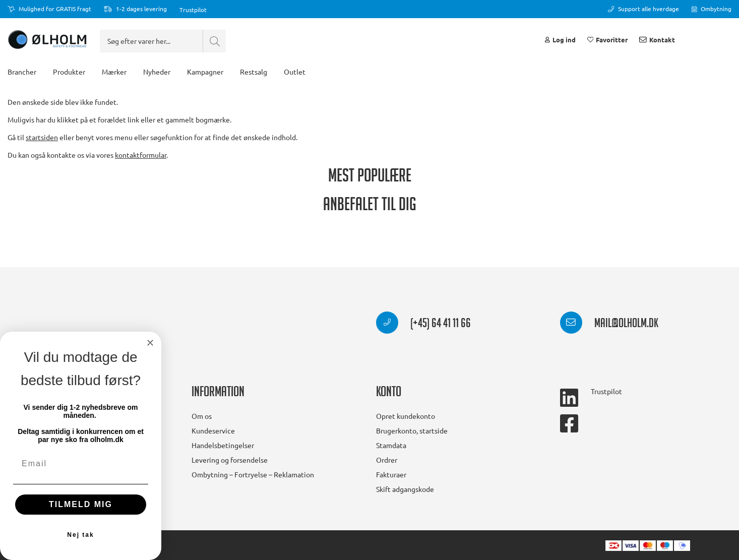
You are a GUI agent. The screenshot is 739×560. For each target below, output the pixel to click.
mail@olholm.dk (609, 325)
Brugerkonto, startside (412, 430)
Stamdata (391, 445)
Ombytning (712, 9)
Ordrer (387, 460)
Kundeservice (213, 430)
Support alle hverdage (643, 9)
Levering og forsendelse (230, 460)
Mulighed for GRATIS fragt (49, 9)
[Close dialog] (150, 343)
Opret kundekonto (406, 416)
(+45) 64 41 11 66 (423, 325)
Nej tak (80, 535)
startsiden (42, 149)
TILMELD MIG (81, 504)
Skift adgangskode (405, 489)
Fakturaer (391, 474)
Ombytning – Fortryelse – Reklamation (253, 474)
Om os (202, 416)
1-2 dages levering (135, 9)
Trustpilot (193, 10)
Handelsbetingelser (223, 445)
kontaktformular (141, 167)
